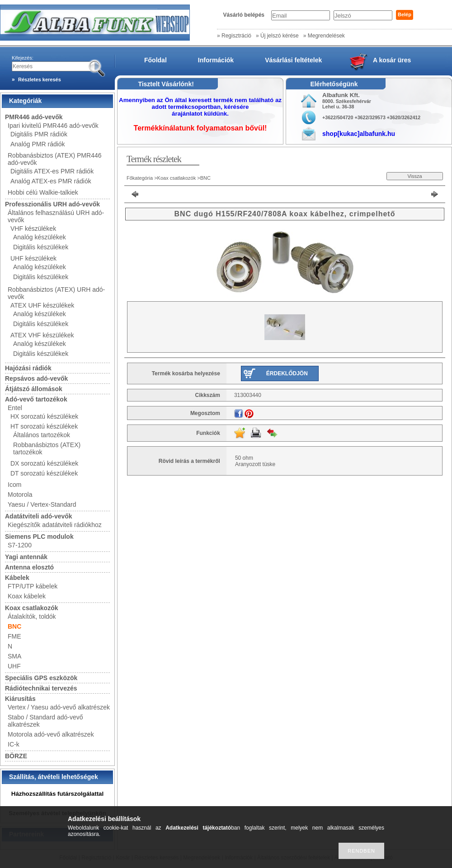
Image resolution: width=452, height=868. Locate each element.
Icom (14, 485)
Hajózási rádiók (28, 368)
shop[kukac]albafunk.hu (359, 134)
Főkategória (140, 178)
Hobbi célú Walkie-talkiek (43, 192)
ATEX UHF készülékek (42, 305)
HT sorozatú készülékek (44, 426)
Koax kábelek (27, 596)
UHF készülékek (33, 258)
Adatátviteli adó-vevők (39, 516)
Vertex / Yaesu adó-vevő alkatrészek (59, 707)
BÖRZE (16, 756)
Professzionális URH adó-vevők (52, 204)
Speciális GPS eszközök (41, 678)
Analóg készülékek (40, 237)
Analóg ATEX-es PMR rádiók (51, 181)
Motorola (20, 495)
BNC (14, 626)
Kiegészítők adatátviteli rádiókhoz (55, 525)
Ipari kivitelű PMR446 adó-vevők (53, 126)
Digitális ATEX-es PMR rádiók (52, 171)
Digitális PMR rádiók (39, 134)
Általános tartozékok (42, 435)
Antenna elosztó (29, 567)
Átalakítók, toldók (32, 616)
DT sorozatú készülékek (44, 473)
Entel (15, 408)
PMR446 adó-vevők (34, 117)
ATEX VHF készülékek (42, 335)
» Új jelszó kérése (277, 36)
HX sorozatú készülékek (44, 416)
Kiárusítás (20, 699)
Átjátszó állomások (34, 389)
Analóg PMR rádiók (38, 144)
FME (14, 636)
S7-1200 (20, 545)
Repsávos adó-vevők (36, 378)
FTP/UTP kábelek (33, 586)
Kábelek (17, 578)
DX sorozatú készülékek (44, 463)
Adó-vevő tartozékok (36, 399)
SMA (14, 656)
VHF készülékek (33, 229)
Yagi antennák (26, 557)
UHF (14, 666)
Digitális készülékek (41, 247)
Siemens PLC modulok (39, 537)
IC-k (14, 744)
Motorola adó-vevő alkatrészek (51, 734)
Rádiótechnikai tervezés (41, 688)
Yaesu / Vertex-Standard (42, 504)
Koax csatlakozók (32, 608)
